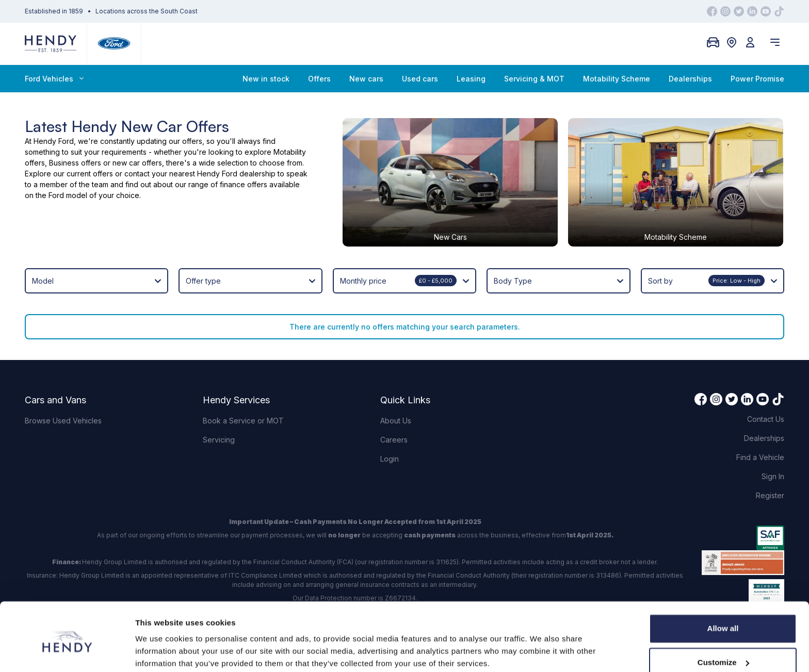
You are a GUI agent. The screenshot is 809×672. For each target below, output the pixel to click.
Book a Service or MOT (243, 374)
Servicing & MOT (534, 79)
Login (390, 412)
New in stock (266, 79)
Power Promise (757, 79)
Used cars (420, 79)
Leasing (471, 79)
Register (770, 448)
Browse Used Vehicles (63, 374)
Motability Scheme (617, 79)
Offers (319, 79)
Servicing (219, 393)
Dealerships (690, 79)
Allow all (723, 588)
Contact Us (766, 372)
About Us (396, 374)
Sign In (773, 429)
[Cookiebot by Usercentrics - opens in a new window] (67, 652)
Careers (394, 393)
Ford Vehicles (54, 79)
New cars (366, 79)
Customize (723, 622)
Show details (159, 652)
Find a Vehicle (760, 410)
